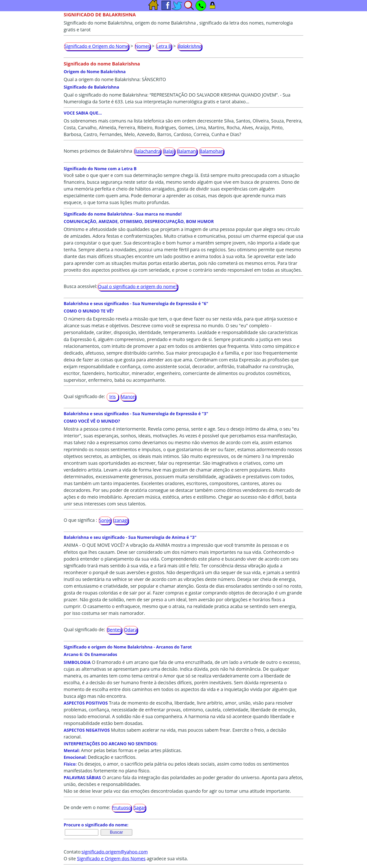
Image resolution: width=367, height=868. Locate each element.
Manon (128, 397)
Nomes (143, 46)
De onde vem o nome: (87, 808)
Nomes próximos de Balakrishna (98, 151)
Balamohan (211, 151)
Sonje (105, 520)
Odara (131, 630)
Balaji (169, 151)
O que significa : (80, 520)
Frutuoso (122, 808)
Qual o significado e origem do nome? (138, 286)
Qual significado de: (84, 396)
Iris (112, 397)
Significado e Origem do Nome (96, 46)
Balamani (187, 151)
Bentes (114, 630)
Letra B (164, 46)
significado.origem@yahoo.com (115, 852)
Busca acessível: (80, 286)
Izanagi (121, 520)
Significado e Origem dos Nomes (111, 859)
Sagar (140, 808)
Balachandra (147, 151)
